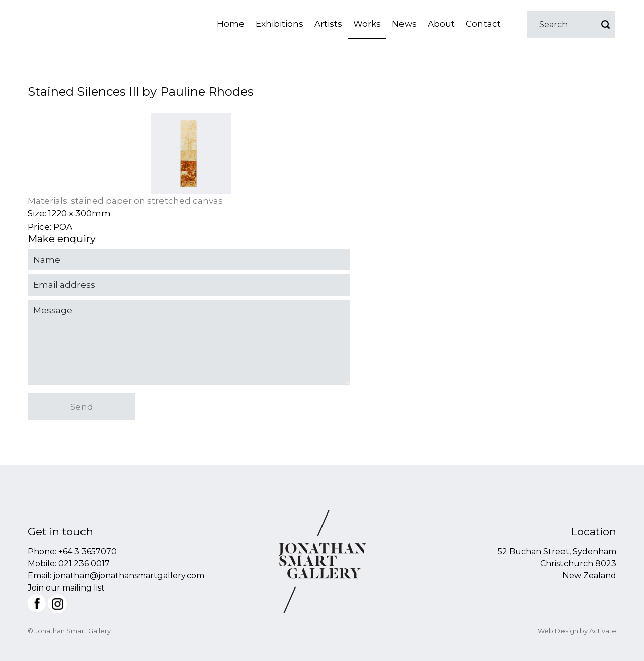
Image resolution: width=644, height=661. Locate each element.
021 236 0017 (84, 564)
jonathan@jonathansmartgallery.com (129, 576)
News (404, 24)
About (441, 24)
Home (231, 24)
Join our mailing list (66, 588)
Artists (328, 24)
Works (367, 24)
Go (605, 24)
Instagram (57, 604)
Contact (483, 24)
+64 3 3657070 (88, 552)
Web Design (558, 631)
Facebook (37, 603)
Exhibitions (279, 24)
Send (82, 407)
